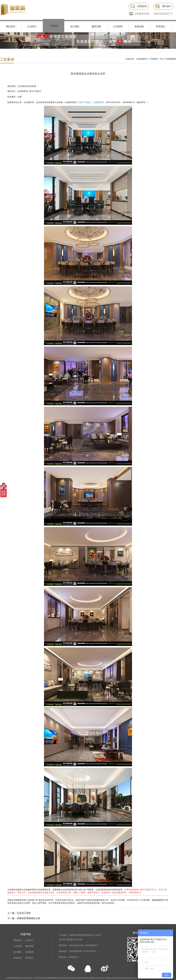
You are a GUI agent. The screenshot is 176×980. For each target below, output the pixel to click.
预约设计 (167, 6)
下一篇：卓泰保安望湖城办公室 (24, 918)
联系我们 (161, 26)
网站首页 (11, 26)
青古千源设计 (85, 102)
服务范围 (96, 26)
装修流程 (139, 26)
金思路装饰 (142, 59)
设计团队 (75, 26)
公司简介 (29, 940)
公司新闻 (118, 26)
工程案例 (54, 26)
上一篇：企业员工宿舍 (19, 913)
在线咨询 (142, 6)
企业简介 (32, 26)
